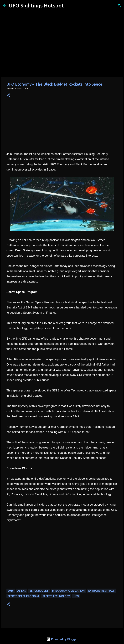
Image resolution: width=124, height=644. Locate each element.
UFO (76, 596)
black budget (39, 591)
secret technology (56, 596)
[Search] (68, 6)
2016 (11, 591)
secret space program (23, 596)
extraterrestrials (101, 591)
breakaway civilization (68, 591)
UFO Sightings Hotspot (36, 6)
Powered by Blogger (62, 639)
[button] (8, 95)
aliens (22, 591)
